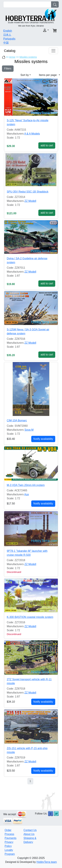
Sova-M (29, 430)
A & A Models (32, 134)
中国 (6, 43)
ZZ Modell (30, 201)
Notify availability (43, 439)
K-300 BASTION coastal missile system (30, 617)
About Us (29, 834)
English (8, 31)
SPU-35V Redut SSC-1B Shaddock (28, 192)
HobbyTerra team (47, 862)
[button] (41, 30)
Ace (27, 494)
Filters (8, 69)
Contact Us (30, 830)
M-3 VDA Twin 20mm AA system (26, 485)
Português (9, 39)
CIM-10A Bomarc (17, 420)
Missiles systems (28, 57)
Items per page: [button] (48, 75)
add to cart (47, 145)
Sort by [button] (25, 75)
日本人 (7, 35)
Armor (12, 57)
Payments (10, 838)
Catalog (10, 51)
